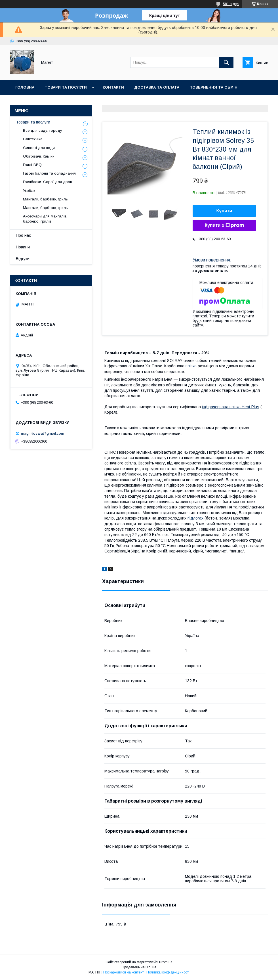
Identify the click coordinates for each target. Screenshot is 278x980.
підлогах (195, 518)
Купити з (224, 225)
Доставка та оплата (157, 87)
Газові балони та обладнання (49, 173)
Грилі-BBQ (32, 165)
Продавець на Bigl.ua (139, 967)
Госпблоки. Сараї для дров (48, 182)
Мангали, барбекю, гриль (45, 199)
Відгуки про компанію (40, 102)
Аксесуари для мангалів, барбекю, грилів (45, 219)
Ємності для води (39, 148)
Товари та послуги (66, 87)
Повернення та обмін (213, 87)
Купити (224, 211)
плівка (191, 366)
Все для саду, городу (43, 130)
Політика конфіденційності (168, 972)
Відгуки (23, 259)
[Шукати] (226, 62)
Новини (83, 102)
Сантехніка (33, 139)
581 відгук (231, 4)
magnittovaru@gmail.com (43, 433)
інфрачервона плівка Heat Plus (231, 407)
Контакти (113, 87)
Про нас (23, 235)
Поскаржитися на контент (124, 972)
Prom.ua (166, 962)
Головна (25, 87)
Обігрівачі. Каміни (39, 156)
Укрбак (29, 191)
